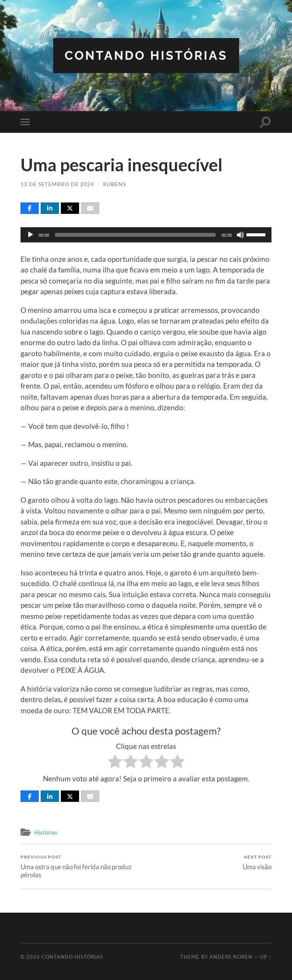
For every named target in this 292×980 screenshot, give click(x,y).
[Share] (30, 208)
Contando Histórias (146, 55)
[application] (146, 235)
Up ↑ (266, 957)
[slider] (135, 235)
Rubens (114, 184)
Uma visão (257, 862)
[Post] (70, 208)
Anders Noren (231, 957)
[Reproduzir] (30, 235)
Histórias (46, 832)
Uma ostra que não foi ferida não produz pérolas (82, 866)
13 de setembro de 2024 (57, 184)
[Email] (90, 208)
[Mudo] (240, 235)
